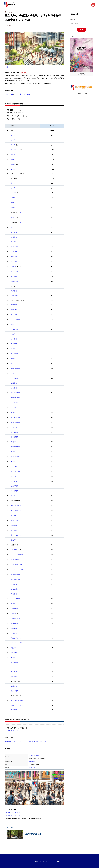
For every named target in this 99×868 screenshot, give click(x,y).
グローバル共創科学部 (17, 555)
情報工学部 (14, 257)
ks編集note (8, 67)
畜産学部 (14, 349)
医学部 (13, 145)
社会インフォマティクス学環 (17, 705)
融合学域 (14, 476)
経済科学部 (14, 291)
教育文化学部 (15, 378)
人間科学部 (14, 383)
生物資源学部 (15, 329)
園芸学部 (14, 408)
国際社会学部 (15, 281)
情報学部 (14, 217)
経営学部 (14, 242)
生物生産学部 (15, 623)
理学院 (13, 496)
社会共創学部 (15, 432)
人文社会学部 (15, 403)
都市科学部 (14, 339)
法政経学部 (14, 276)
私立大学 (27, 94)
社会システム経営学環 (17, 701)
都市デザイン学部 (16, 471)
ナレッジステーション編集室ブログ (54, 861)
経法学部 (14, 412)
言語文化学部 (15, 309)
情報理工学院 (15, 520)
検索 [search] (81, 30)
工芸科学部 (14, 232)
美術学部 (14, 373)
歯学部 (13, 227)
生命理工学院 (15, 491)
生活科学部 (14, 584)
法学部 (13, 183)
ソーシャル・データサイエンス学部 (18, 667)
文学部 (13, 188)
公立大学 (18, 94)
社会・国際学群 (15, 560)
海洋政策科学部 (15, 417)
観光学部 (14, 540)
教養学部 (14, 169)
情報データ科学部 (16, 535)
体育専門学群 (15, 354)
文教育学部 (14, 388)
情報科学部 (14, 344)
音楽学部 (14, 363)
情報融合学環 (15, 663)
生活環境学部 (15, 486)
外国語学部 (14, 237)
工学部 (13, 135)
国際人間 (14, 266)
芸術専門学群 (15, 609)
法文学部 (14, 198)
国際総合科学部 (15, 618)
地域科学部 (14, 594)
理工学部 (14, 150)
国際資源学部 (15, 525)
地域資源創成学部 (16, 638)
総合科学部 (14, 305)
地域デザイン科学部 (17, 506)
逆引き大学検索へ (13, 731)
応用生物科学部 (15, 422)
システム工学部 (15, 319)
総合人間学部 (15, 530)
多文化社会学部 (15, 599)
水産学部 (14, 334)
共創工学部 (14, 686)
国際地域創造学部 (16, 296)
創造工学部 (14, 314)
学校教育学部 (15, 247)
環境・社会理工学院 (17, 511)
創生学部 (14, 658)
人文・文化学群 (15, 466)
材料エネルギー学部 (17, 643)
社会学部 (14, 358)
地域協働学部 (15, 671)
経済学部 (14, 155)
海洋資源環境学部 (16, 574)
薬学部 (13, 203)
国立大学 (9, 26)
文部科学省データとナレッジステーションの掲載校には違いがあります (25, 742)
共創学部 (14, 604)
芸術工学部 (14, 427)
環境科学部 (14, 515)
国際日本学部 (15, 653)
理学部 (13, 160)
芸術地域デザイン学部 (17, 564)
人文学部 (14, 193)
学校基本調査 (32, 762)
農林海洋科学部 (15, 398)
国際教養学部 (15, 628)
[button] (91, 55)
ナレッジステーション (82, 93)
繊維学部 (14, 324)
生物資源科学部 (15, 393)
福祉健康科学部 (15, 579)
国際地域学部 (15, 676)
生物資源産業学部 (16, 589)
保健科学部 (14, 709)
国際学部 (14, 614)
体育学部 (14, 452)
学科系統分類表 (33, 768)
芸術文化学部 (15, 550)
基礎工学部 (14, 252)
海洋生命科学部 (15, 457)
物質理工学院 (15, 437)
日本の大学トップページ (13, 813)
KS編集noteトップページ (13, 816)
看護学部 (14, 648)
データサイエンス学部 (17, 569)
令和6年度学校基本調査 (34, 755)
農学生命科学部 (15, 368)
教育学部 (14, 140)
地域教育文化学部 (16, 447)
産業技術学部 (15, 691)
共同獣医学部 (15, 633)
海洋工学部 (14, 481)
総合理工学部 (15, 271)
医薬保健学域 (15, 262)
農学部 (13, 165)
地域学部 (14, 442)
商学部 (13, 208)
